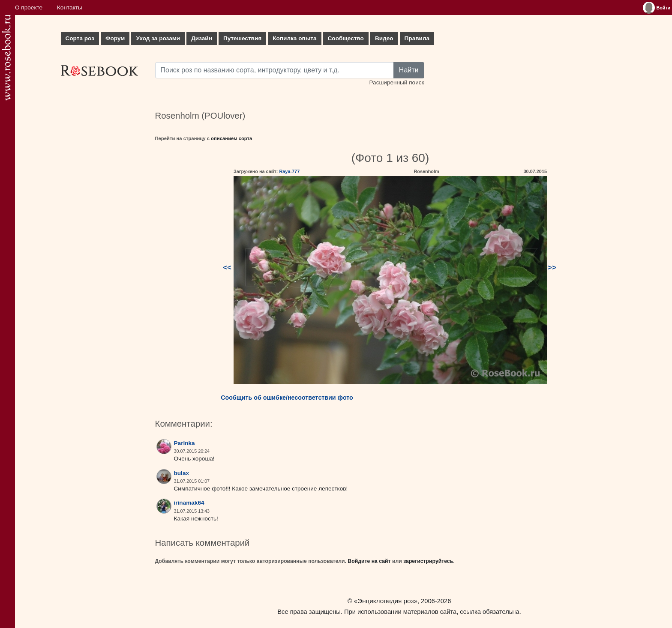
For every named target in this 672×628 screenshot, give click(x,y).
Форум (115, 38)
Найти (409, 70)
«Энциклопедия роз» (386, 601)
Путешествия (242, 38)
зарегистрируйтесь (428, 561)
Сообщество (346, 38)
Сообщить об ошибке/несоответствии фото (287, 398)
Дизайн (202, 38)
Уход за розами (158, 38)
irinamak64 (189, 503)
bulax (182, 473)
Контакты (70, 7)
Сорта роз (80, 38)
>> (552, 268)
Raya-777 (289, 171)
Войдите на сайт (369, 561)
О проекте (29, 7)
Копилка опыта (294, 38)
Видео (384, 38)
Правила (417, 38)
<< (227, 268)
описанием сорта (231, 138)
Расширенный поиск (396, 82)
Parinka (184, 443)
